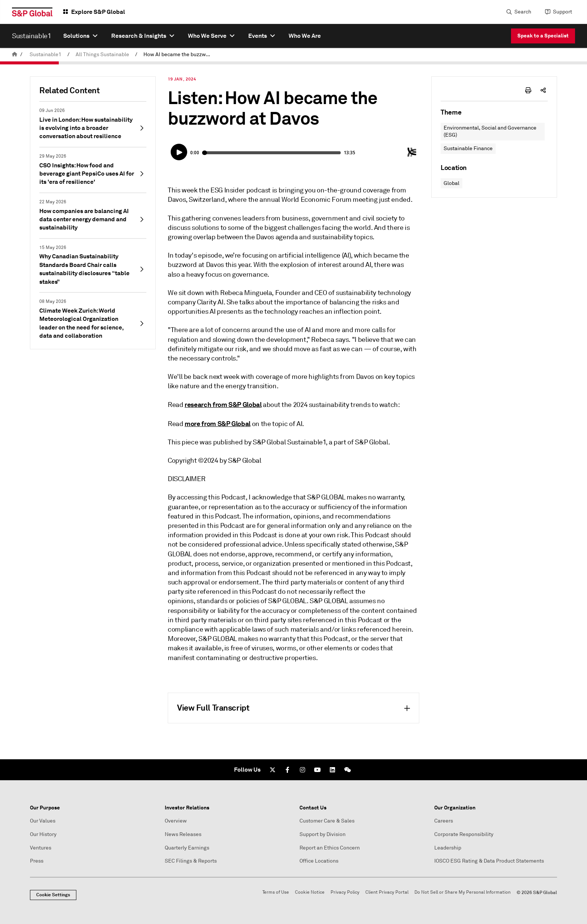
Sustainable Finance (468, 148)
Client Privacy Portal (387, 892)
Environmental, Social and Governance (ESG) (490, 132)
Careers (444, 821)
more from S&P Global (218, 424)
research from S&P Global (223, 405)
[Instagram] (302, 770)
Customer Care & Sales (327, 821)
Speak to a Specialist (543, 36)
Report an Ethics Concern (330, 848)
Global (451, 183)
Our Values (43, 821)
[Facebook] (288, 770)
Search (523, 12)
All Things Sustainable (102, 54)
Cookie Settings (53, 895)
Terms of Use (276, 892)
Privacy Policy (345, 892)
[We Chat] (347, 770)
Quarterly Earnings (187, 848)
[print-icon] (528, 90)
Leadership (448, 848)
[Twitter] (273, 770)
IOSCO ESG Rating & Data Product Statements (489, 861)
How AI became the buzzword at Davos (179, 54)
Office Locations (319, 861)
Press (37, 861)
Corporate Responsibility (464, 834)
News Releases (183, 834)
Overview (176, 821)
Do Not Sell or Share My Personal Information (463, 892)
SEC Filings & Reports (191, 861)
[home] (15, 54)
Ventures (41, 848)
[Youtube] (317, 770)
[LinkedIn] (332, 770)
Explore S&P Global (98, 12)
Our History (43, 834)
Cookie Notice (310, 892)
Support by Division (323, 834)
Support (562, 12)
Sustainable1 (45, 54)
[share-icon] (543, 90)
